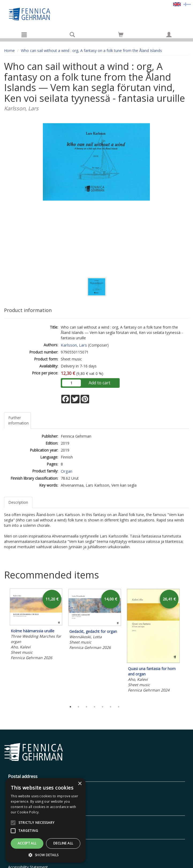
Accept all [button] (27, 843)
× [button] (80, 784)
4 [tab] (94, 707)
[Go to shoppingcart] (121, 35)
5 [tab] (103, 707)
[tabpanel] (36, 625)
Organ (67, 471)
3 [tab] (86, 707)
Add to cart (99, 383)
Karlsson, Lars (74, 345)
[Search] (72, 35)
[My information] (169, 35)
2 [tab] (78, 707)
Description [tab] (18, 502)
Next (186, 644)
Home (9, 50)
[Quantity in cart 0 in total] (121, 35)
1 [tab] (70, 707)
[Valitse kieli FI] (187, 4)
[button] (46, 855)
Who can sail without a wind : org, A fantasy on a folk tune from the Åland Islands (91, 50)
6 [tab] (111, 707)
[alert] (46, 820)
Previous (3, 644)
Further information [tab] (18, 420)
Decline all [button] (63, 843)
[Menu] (24, 35)
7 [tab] (119, 707)
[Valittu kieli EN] (177, 4)
